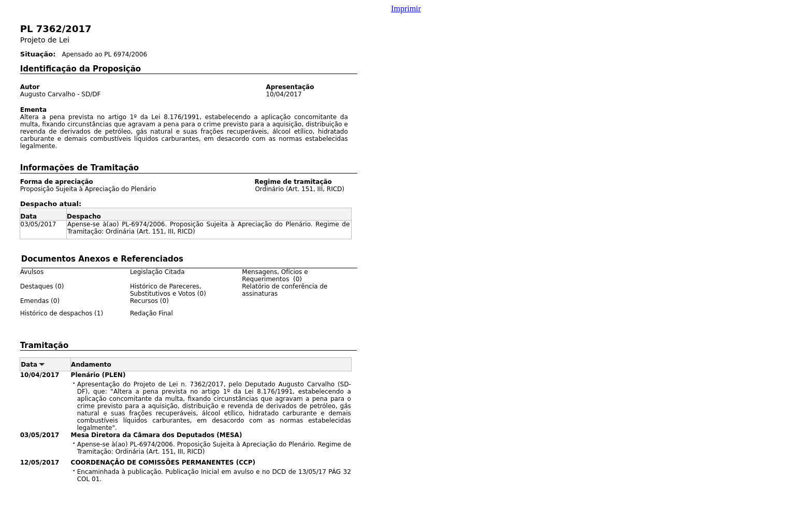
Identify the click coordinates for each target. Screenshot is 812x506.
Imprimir (406, 9)
